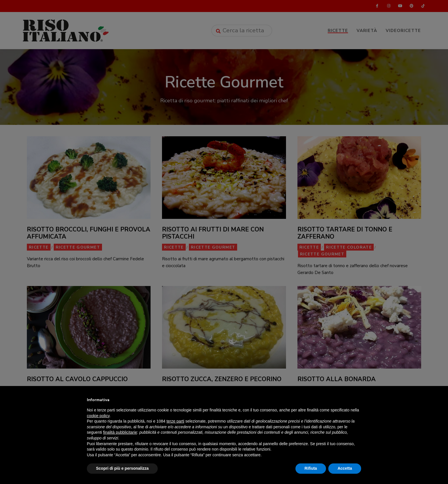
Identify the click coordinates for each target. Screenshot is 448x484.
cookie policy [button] (98, 416)
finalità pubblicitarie (120, 432)
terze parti (175, 421)
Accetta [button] (345, 468)
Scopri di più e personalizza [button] (122, 468)
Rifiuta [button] (311, 468)
